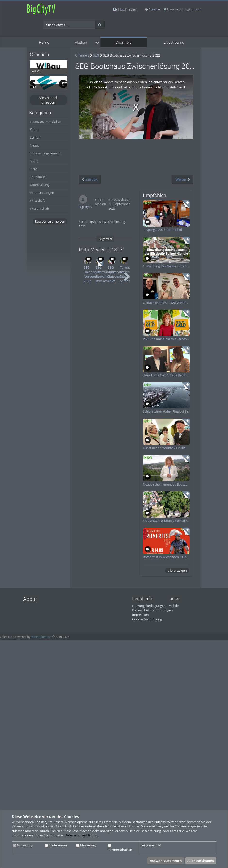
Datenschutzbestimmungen (152, 610)
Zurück (90, 179)
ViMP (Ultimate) (41, 637)
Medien (81, 42)
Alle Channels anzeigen (49, 100)
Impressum (141, 615)
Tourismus (38, 177)
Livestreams (174, 42)
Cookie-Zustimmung (147, 619)
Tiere (33, 169)
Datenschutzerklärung (81, 835)
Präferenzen (56, 845)
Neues (35, 145)
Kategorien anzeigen (50, 221)
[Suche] (100, 25)
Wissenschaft (40, 208)
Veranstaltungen (42, 193)
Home (44, 42)
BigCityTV (86, 207)
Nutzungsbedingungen (149, 606)
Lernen (35, 137)
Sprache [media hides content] (152, 9)
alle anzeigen (177, 570)
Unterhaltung (40, 185)
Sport (34, 161)
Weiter (183, 179)
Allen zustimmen (201, 861)
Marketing (86, 845)
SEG (96, 55)
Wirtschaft (37, 200)
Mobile (174, 606)
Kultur (34, 129)
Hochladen (125, 9)
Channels (123, 42)
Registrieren (192, 9)
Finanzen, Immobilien (46, 122)
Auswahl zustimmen (166, 861)
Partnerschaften (120, 848)
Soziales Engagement (45, 153)
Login (171, 9)
